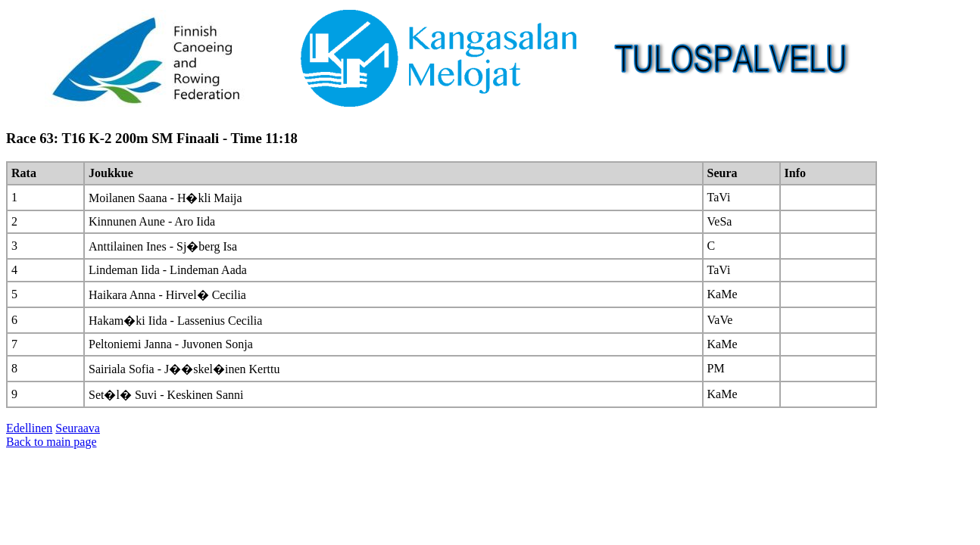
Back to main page (51, 442)
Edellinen (29, 428)
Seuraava (78, 428)
